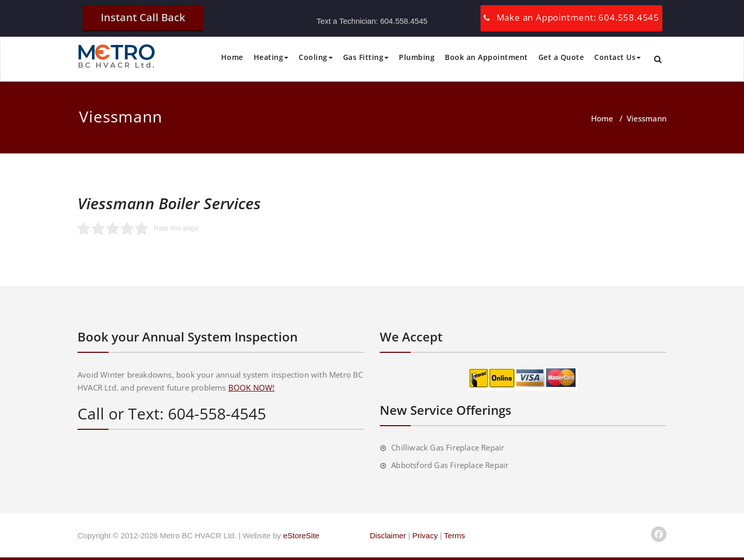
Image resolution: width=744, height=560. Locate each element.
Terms (454, 535)
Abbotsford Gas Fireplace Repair (450, 465)
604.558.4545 (404, 21)
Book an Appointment (486, 57)
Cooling (316, 57)
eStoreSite (301, 535)
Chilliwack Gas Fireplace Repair (448, 447)
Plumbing (417, 57)
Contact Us (617, 57)
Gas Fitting (366, 57)
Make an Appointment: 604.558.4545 (578, 17)
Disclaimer (388, 535)
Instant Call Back (143, 17)
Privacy (425, 535)
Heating (271, 57)
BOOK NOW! (252, 387)
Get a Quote (561, 57)
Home (232, 57)
